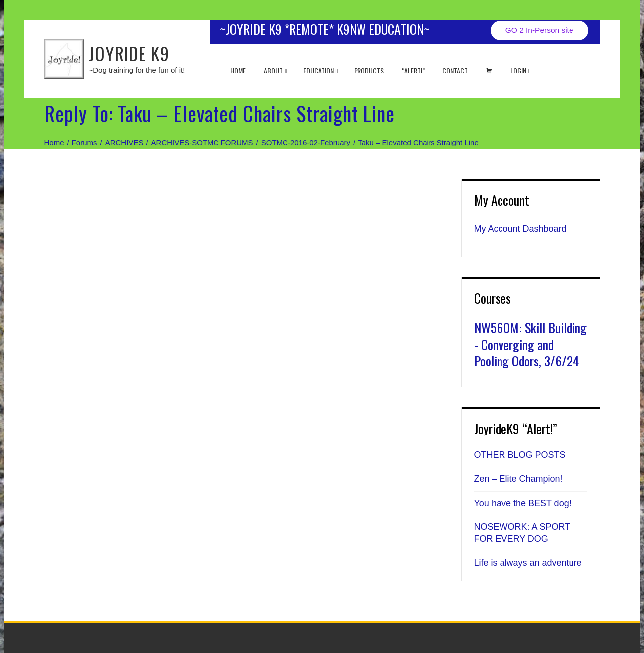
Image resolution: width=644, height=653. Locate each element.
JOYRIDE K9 (129, 53)
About (275, 70)
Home (238, 70)
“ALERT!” (413, 70)
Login (521, 70)
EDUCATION (321, 70)
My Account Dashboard (520, 229)
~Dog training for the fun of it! (137, 70)
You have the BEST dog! (523, 503)
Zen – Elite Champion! (518, 479)
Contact (455, 70)
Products (369, 70)
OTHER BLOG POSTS (520, 455)
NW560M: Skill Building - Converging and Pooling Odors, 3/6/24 (531, 344)
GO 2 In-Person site (539, 30)
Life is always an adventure (528, 563)
